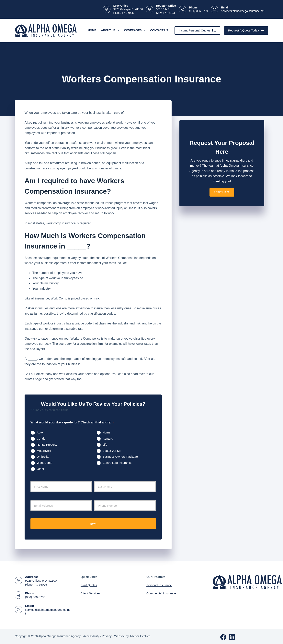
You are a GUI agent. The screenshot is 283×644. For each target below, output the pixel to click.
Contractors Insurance (117, 463)
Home (92, 30)
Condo (41, 438)
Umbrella (43, 457)
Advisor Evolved (140, 635)
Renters (108, 438)
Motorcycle (44, 451)
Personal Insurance (159, 584)
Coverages (135, 30)
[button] (222, 192)
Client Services (90, 592)
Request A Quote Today (246, 30)
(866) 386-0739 (198, 11)
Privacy (107, 635)
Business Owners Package (120, 457)
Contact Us (159, 30)
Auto (40, 432)
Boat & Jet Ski (112, 451)
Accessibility (91, 635)
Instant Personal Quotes (197, 30)
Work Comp (45, 463)
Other (40, 469)
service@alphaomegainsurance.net (243, 11)
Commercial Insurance (161, 592)
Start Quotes (89, 584)
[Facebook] (223, 636)
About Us (111, 30)
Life (105, 445)
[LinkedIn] (232, 636)
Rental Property (47, 445)
